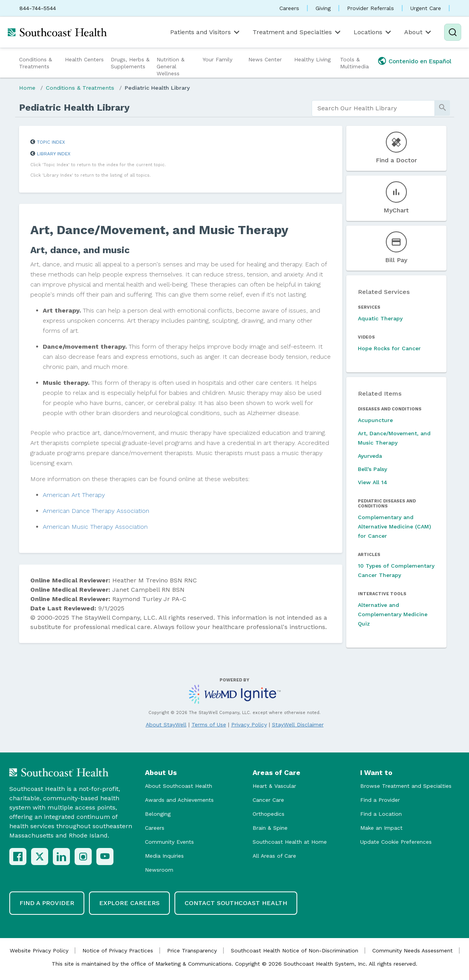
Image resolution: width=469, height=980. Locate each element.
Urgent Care (426, 8)
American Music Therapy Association (95, 527)
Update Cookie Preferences (396, 842)
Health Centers (84, 59)
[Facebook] (18, 857)
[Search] (453, 32)
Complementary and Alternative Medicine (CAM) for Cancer (394, 526)
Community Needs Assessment (412, 950)
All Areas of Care (274, 856)
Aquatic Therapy (380, 318)
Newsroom (159, 870)
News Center (265, 59)
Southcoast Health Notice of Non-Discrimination (295, 950)
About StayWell (166, 725)
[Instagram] (83, 857)
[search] (373, 108)
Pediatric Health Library (157, 88)
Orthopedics (268, 814)
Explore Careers (129, 903)
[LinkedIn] (61, 857)
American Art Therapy (74, 495)
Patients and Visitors (206, 32)
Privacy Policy (249, 725)
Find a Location (381, 814)
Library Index (54, 154)
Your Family (217, 59)
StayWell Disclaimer (298, 725)
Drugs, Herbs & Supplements (130, 63)
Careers (289, 8)
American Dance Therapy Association (96, 511)
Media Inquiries (164, 856)
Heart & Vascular (274, 786)
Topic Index (51, 142)
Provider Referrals (370, 8)
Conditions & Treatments (36, 63)
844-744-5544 (38, 8)
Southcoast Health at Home (290, 842)
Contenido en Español (420, 61)
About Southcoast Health (179, 786)
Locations (373, 32)
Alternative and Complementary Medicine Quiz (393, 614)
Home (27, 88)
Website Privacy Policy (39, 950)
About (418, 32)
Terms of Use (209, 725)
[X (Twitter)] (40, 857)
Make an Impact (381, 828)
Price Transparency (192, 950)
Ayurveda (370, 456)
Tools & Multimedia (354, 63)
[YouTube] (105, 857)
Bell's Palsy (372, 469)
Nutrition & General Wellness (171, 66)
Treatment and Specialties (297, 32)
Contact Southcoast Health (236, 903)
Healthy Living (312, 59)
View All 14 (373, 482)
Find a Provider (380, 800)
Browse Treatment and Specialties (406, 786)
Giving (323, 8)
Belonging (158, 814)
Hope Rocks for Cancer (389, 348)
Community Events (169, 842)
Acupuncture (375, 420)
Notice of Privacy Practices (118, 950)
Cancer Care (268, 800)
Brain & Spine (270, 828)
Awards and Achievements (179, 800)
